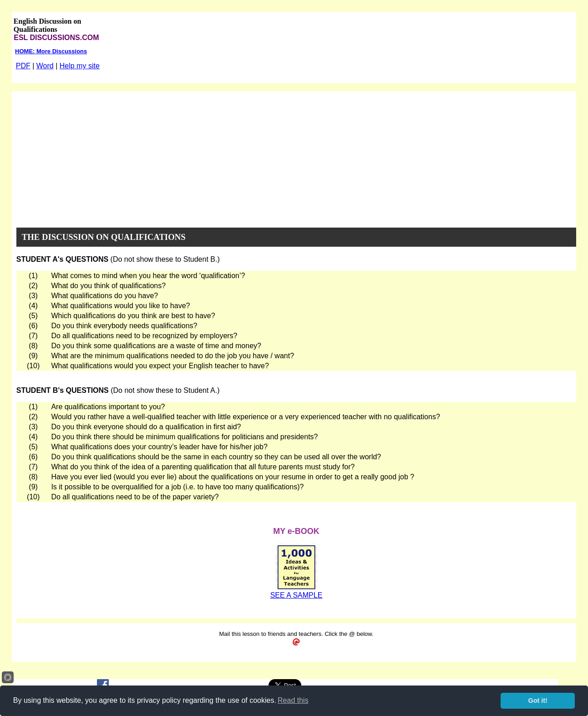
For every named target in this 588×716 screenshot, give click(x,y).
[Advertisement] (296, 155)
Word (45, 66)
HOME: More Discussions (51, 51)
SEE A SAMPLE (297, 595)
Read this (293, 700)
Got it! (538, 701)
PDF (23, 66)
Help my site (80, 66)
